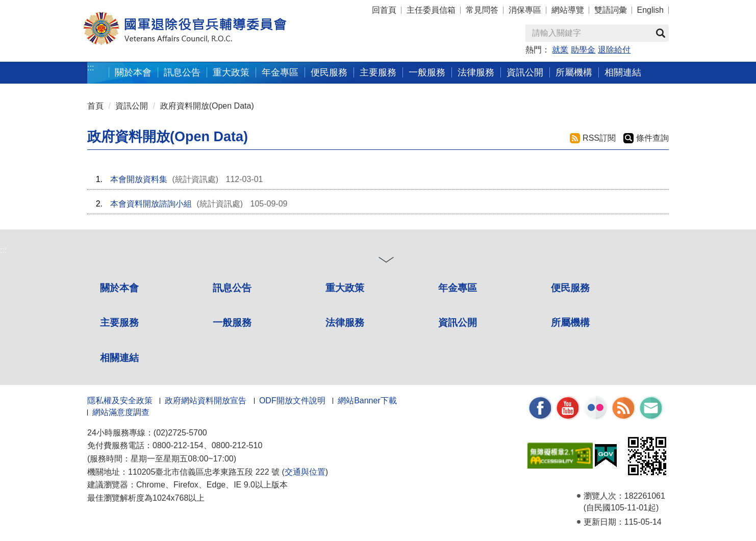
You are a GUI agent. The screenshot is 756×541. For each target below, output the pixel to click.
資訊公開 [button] (525, 72)
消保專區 (525, 10)
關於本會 (119, 288)
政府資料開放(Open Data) (207, 106)
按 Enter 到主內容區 (46, 7)
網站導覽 (568, 10)
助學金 (583, 50)
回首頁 (384, 10)
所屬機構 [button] (574, 72)
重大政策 (231, 72)
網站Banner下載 (367, 401)
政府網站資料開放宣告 (206, 401)
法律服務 (345, 323)
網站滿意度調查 (121, 412)
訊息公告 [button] (182, 72)
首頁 (95, 106)
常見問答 (482, 10)
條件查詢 (652, 138)
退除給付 (614, 50)
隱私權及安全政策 (120, 401)
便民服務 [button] (329, 72)
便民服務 (570, 288)
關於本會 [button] (133, 72)
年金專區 (280, 72)
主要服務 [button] (378, 72)
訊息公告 (232, 288)
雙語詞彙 (611, 10)
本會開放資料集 (139, 179)
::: (91, 68)
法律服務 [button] (476, 72)
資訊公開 (132, 106)
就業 (560, 50)
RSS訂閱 (599, 138)
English (650, 10)
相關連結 (119, 358)
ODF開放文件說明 (292, 401)
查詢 (661, 33)
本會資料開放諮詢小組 (151, 204)
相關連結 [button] (623, 72)
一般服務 (232, 323)
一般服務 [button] (427, 72)
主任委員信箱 (431, 10)
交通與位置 (305, 472)
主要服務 (119, 323)
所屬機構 (570, 323)
